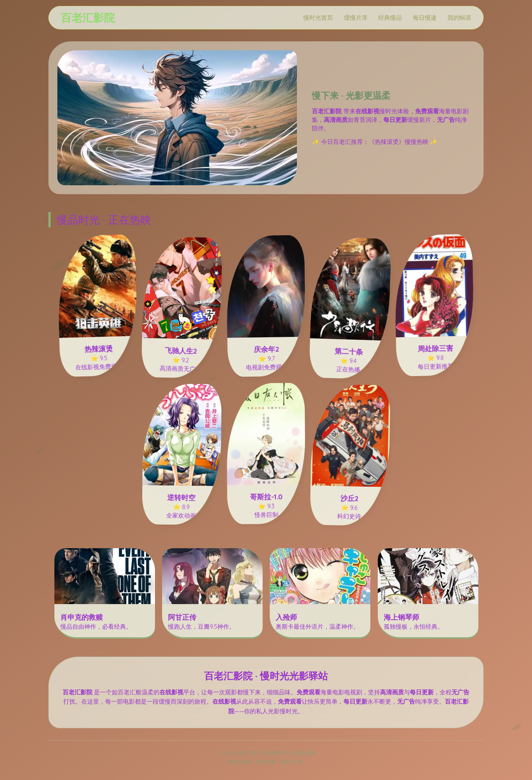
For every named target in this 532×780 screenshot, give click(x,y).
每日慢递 (425, 18)
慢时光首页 (318, 18)
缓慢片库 (356, 18)
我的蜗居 (459, 18)
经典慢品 (390, 18)
